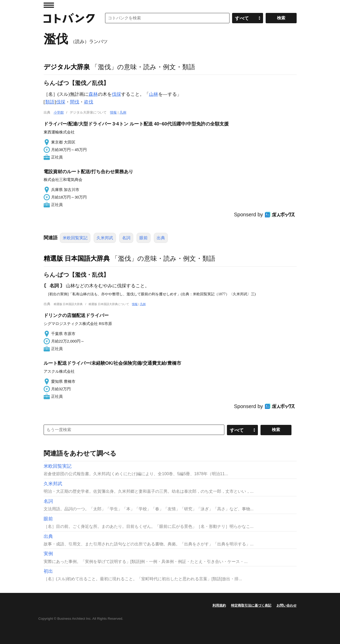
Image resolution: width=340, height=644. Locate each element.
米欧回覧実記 (75, 238)
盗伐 (89, 102)
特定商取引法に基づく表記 (251, 605)
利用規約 (219, 605)
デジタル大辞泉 (67, 67)
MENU (49, 5)
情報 (113, 112)
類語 (50, 102)
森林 (93, 94)
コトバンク (69, 18)
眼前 (144, 238)
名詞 (126, 238)
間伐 (75, 102)
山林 (154, 94)
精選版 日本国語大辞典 (77, 258)
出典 (161, 238)
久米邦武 (105, 238)
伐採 (116, 94)
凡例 (123, 112)
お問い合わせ (287, 605)
